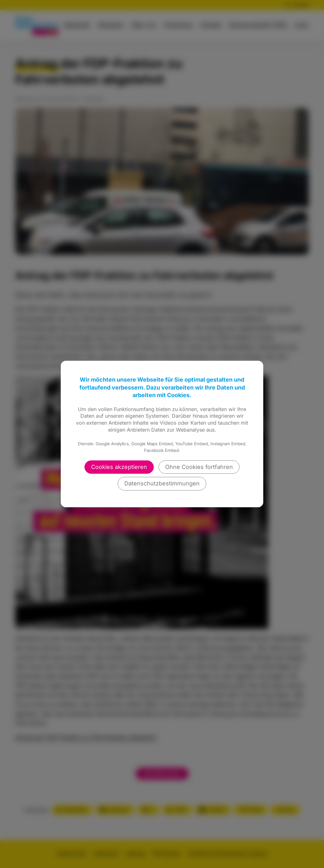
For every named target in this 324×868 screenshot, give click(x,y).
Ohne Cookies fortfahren (199, 467)
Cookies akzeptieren (119, 467)
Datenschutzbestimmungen (162, 483)
